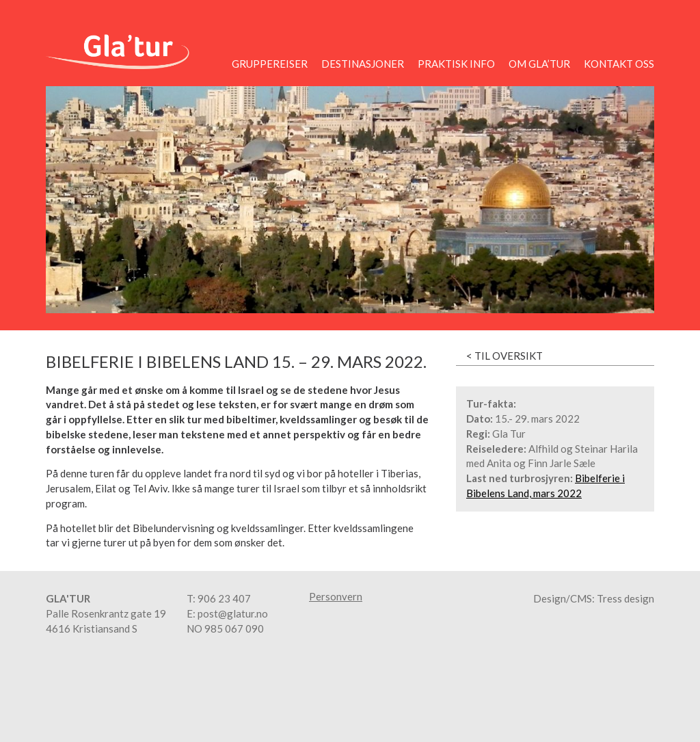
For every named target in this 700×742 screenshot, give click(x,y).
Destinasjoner (363, 64)
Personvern (336, 597)
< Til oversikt (504, 356)
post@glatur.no (233, 613)
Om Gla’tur (539, 64)
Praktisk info (456, 64)
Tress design (625, 598)
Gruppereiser (270, 64)
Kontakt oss (619, 64)
